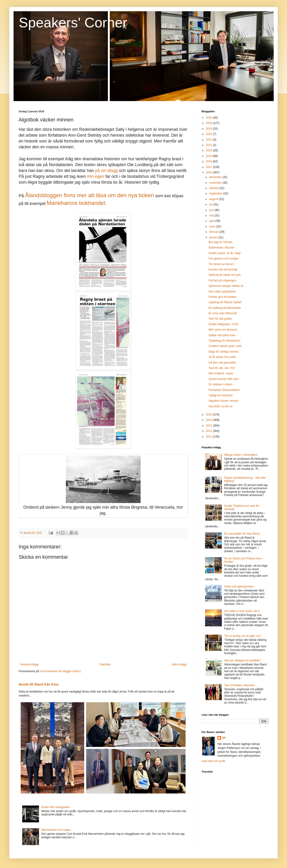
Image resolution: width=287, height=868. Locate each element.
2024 (209, 129)
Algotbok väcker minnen (223, 401)
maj (212, 215)
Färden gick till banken (223, 297)
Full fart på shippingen (222, 281)
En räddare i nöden (220, 384)
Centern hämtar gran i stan (225, 346)
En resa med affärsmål (223, 313)
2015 (209, 415)
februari (214, 232)
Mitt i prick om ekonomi (223, 330)
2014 (209, 420)
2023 (209, 134)
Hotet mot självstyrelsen (239, 587)
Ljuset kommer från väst (223, 379)
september (216, 193)
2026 (209, 118)
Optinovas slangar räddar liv (226, 286)
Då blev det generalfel (222, 363)
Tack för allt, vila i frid (221, 368)
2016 (209, 172)
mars (213, 226)
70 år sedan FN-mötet (222, 357)
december (216, 177)
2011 (209, 437)
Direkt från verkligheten (56, 807)
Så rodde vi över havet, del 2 (242, 611)
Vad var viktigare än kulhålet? (243, 660)
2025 (209, 123)
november (216, 183)
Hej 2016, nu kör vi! (221, 406)
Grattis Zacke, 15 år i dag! (225, 253)
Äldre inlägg (179, 664)
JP (224, 738)
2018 (209, 161)
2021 (209, 145)
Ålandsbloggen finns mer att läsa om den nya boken (89, 195)
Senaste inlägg (29, 664)
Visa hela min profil (213, 761)
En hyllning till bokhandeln (225, 308)
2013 (209, 426)
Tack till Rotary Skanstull (239, 685)
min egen (96, 176)
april (212, 221)
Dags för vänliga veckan (223, 352)
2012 (209, 431)
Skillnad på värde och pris (225, 275)
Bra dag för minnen (220, 242)
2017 (209, 167)
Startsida (105, 664)
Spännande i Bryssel (221, 248)
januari (214, 237)
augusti (214, 199)
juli (211, 204)
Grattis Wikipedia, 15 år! (223, 324)
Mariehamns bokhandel (76, 203)
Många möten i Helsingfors (241, 455)
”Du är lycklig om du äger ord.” (243, 636)
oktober (214, 188)
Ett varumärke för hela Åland (242, 534)
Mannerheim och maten (56, 830)
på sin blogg (106, 171)
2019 (209, 156)
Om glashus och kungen (224, 259)
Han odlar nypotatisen (222, 292)
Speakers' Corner (73, 23)
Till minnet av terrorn (221, 264)
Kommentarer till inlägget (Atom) (60, 671)
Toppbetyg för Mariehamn (224, 341)
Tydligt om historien (221, 395)
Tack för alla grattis (220, 319)
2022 (209, 140)
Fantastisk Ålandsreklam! (224, 390)
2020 (209, 150)
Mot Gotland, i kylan (221, 373)
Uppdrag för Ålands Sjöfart (225, 302)
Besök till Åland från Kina (39, 684)
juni (212, 210)
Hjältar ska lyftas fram (222, 335)
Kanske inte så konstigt (223, 270)
